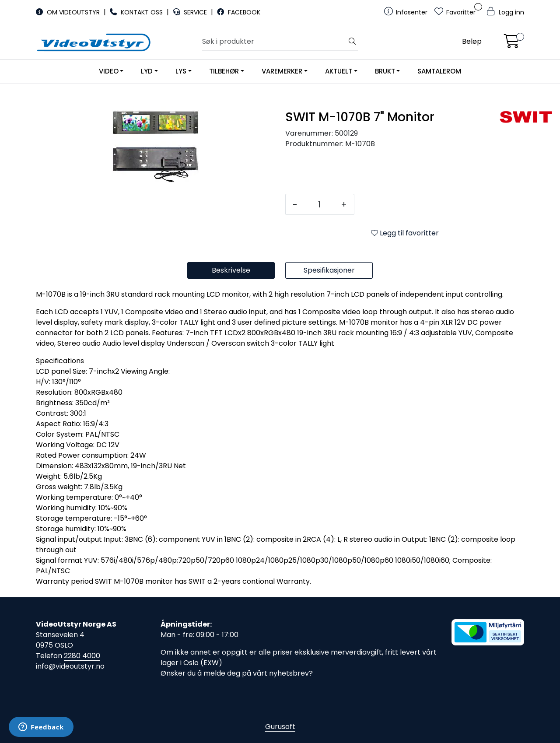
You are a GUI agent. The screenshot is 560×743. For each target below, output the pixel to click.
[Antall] (319, 204)
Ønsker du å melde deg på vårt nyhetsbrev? (237, 673)
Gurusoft (280, 727)
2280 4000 (82, 656)
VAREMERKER (282, 71)
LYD (147, 71)
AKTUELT (339, 71)
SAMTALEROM (439, 71)
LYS (181, 71)
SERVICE (191, 12)
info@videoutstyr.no (70, 666)
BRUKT (385, 71)
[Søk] (275, 42)
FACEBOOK (239, 12)
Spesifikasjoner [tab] (329, 270)
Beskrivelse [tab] (231, 270)
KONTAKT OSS (137, 12)
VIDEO (109, 71)
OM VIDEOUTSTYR (69, 12)
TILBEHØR (224, 71)
